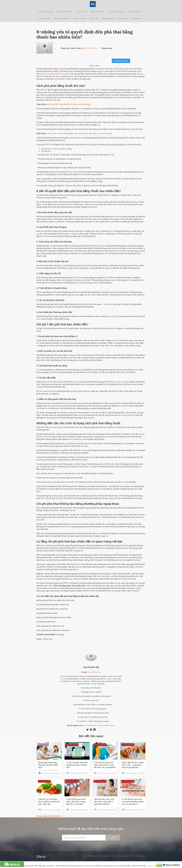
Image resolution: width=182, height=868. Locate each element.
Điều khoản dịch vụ (107, 856)
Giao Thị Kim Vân (91, 667)
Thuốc (93, 19)
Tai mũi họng (107, 19)
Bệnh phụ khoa (45, 12)
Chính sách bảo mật (125, 856)
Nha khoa (135, 19)
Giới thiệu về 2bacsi (90, 856)
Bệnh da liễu (134, 12)
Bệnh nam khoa (63, 12)
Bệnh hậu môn (96, 12)
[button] (46, 12)
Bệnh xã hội (79, 19)
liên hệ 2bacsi (140, 856)
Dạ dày (122, 19)
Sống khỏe (43, 19)
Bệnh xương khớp (61, 19)
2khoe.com (152, 866)
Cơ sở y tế (80, 12)
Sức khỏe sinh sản (116, 12)
